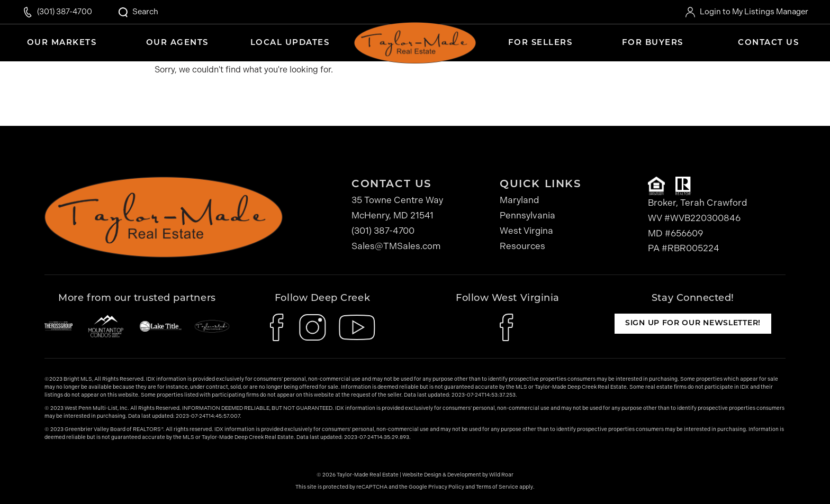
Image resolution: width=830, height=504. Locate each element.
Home (415, 40)
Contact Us (768, 43)
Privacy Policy (446, 487)
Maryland (520, 200)
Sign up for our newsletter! (693, 323)
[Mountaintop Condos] (106, 326)
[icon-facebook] (278, 327)
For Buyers (653, 43)
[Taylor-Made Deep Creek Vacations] (212, 326)
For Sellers (540, 43)
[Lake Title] (160, 326)
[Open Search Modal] (138, 12)
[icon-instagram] (313, 327)
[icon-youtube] (357, 327)
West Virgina (526, 231)
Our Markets (62, 43)
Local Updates (290, 43)
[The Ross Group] (58, 326)
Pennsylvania (527, 215)
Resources (522, 246)
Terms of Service (497, 487)
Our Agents (177, 43)
